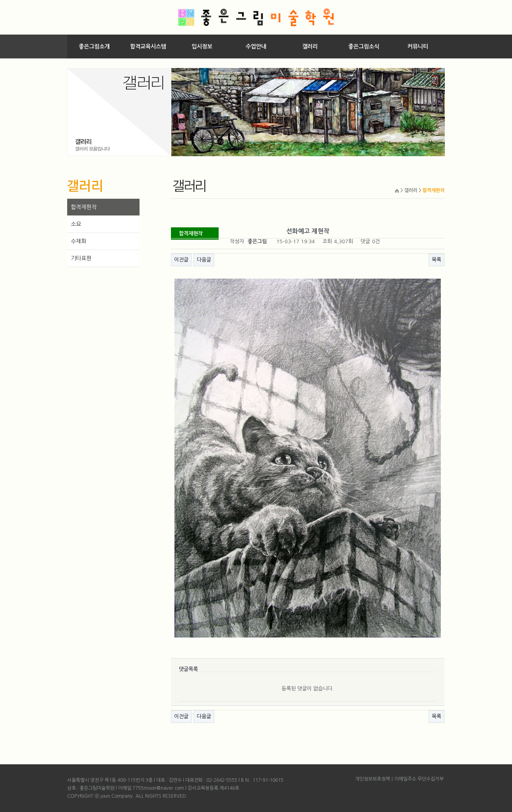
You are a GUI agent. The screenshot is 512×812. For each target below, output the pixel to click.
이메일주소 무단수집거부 (419, 779)
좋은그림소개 (94, 47)
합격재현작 (84, 207)
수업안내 (256, 47)
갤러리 (310, 47)
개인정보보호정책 (372, 779)
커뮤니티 (418, 47)
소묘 (76, 224)
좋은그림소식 (364, 47)
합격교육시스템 (148, 47)
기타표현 (81, 258)
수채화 (79, 241)
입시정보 (202, 47)
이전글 (181, 260)
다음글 (204, 260)
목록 (436, 260)
